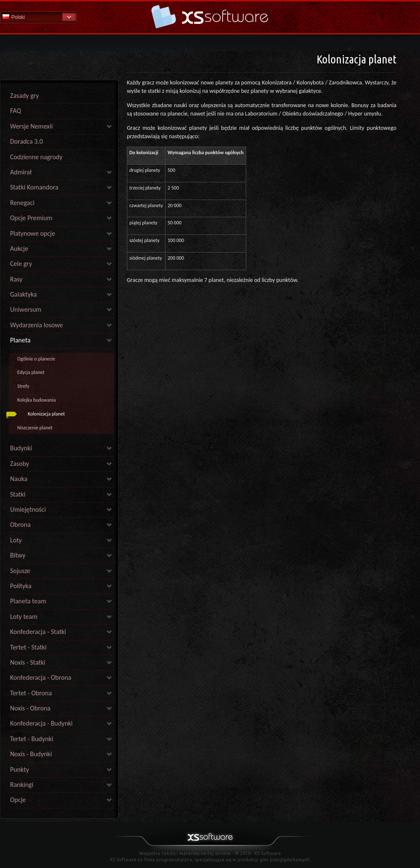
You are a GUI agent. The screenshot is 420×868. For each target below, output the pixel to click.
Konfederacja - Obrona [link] (41, 677)
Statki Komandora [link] (34, 187)
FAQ (16, 111)
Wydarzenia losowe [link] (37, 325)
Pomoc (210, 17)
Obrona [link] (20, 525)
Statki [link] (18, 494)
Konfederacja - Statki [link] (38, 632)
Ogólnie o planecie (36, 359)
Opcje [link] (18, 800)
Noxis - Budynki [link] (31, 754)
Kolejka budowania (37, 400)
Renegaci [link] (22, 203)
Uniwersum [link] (26, 309)
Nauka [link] (19, 479)
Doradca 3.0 (26, 141)
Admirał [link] (21, 172)
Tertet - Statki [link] (28, 647)
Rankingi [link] (22, 785)
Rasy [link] (16, 279)
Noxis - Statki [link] (28, 662)
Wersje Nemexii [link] (31, 126)
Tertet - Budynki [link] (32, 739)
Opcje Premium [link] (31, 218)
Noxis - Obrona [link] (30, 708)
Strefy (23, 386)
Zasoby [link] (20, 464)
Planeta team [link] (28, 601)
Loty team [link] (24, 617)
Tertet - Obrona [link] (31, 693)
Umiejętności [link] (28, 509)
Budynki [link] (21, 448)
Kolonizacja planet (46, 414)
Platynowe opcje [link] (33, 233)
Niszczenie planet (35, 428)
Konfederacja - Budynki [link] (41, 723)
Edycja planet (31, 372)
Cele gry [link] (21, 264)
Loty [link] (16, 540)
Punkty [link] (20, 769)
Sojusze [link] (20, 571)
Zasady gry (25, 96)
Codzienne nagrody (36, 157)
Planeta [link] (20, 340)
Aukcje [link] (19, 249)
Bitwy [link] (18, 555)
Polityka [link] (21, 586)
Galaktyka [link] (24, 294)
